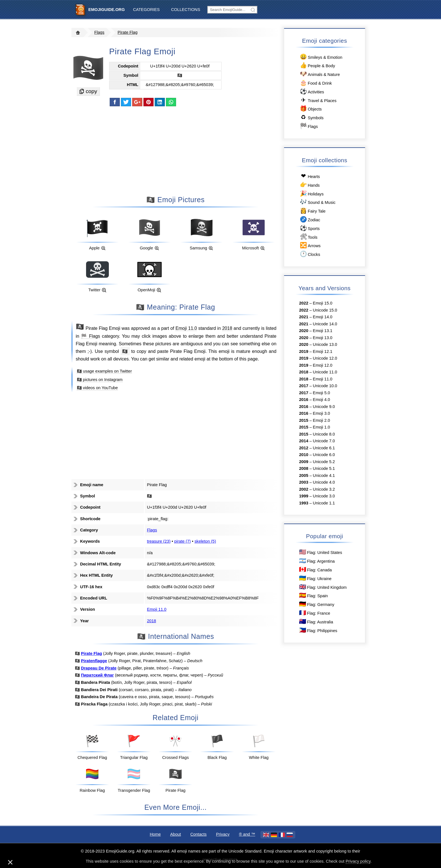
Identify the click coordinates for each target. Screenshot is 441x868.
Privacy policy (358, 861)
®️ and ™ (247, 834)
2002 (304, 489)
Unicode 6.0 (324, 455)
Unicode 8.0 (324, 434)
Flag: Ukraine (315, 578)
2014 (304, 441)
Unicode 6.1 (324, 448)
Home (155, 834)
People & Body (317, 65)
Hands (309, 185)
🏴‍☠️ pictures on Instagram (100, 380)
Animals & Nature (319, 74)
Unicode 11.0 (325, 372)
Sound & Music (317, 202)
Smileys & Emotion (321, 57)
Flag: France (314, 613)
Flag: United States (320, 552)
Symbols (311, 117)
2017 (304, 386)
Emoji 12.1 (322, 351)
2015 (304, 420)
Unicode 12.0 (325, 358)
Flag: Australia (316, 622)
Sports (309, 228)
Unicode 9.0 (324, 407)
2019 (304, 351)
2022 (304, 303)
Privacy (223, 834)
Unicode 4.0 (324, 482)
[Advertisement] (175, 150)
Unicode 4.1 (324, 475)
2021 (304, 317)
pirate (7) (183, 541)
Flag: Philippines (318, 630)
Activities (311, 92)
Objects (310, 109)
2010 (304, 455)
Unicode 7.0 (324, 441)
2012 (304, 448)
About (175, 834)
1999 (304, 496)
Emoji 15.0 (322, 303)
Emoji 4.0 (321, 400)
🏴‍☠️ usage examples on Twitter (104, 371)
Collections (185, 10)
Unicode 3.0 (324, 496)
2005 (304, 475)
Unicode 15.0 (325, 310)
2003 (304, 482)
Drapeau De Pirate (99, 668)
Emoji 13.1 (322, 331)
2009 (304, 462)
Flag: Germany (316, 604)
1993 (304, 503)
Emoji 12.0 (322, 365)
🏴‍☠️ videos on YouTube (97, 388)
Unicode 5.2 (324, 462)
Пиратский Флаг (97, 675)
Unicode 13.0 (325, 344)
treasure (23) (159, 541)
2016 (304, 400)
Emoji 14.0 (322, 317)
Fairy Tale (312, 211)
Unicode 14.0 (325, 324)
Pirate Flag (128, 32)
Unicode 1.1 (324, 503)
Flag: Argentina (317, 561)
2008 (304, 468)
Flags (99, 32)
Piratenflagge (94, 661)
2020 (304, 331)
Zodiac (310, 219)
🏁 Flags (91, 336)
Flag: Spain (313, 595)
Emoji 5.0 (321, 393)
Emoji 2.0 (321, 420)
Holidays (311, 194)
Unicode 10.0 (325, 386)
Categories (146, 10)
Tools (308, 237)
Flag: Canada (315, 570)
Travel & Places (318, 100)
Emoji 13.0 (322, 338)
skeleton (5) (205, 541)
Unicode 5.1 (324, 468)
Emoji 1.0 (321, 427)
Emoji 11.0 (186, 328)
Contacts (199, 834)
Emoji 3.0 (321, 413)
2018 (227, 328)
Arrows (310, 245)
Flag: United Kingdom (323, 587)
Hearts (309, 176)
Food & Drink (315, 83)
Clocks (310, 254)
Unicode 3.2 (324, 489)
